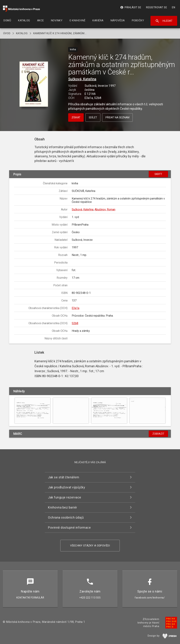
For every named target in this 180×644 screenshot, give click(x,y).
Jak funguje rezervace (65, 497)
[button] (34, 84)
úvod (7, 33)
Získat (76, 117)
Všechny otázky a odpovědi (90, 546)
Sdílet (93, 117)
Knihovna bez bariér (63, 507)
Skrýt (158, 174)
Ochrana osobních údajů (66, 517)
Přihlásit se (131, 7)
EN (173, 7)
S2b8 (75, 323)
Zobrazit (158, 434)
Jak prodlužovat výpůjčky (67, 487)
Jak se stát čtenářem (64, 477)
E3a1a (75, 308)
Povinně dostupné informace (69, 527)
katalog (22, 33)
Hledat (164, 21)
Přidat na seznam (117, 117)
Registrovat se (157, 7)
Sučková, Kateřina (82, 79)
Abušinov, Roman (105, 209)
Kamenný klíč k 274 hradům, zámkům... (60, 33)
